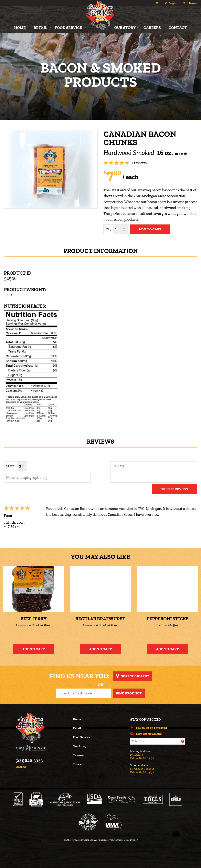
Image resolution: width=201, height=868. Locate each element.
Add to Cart (34, 649)
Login (173, 3)
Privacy (134, 840)
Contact (178, 28)
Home (20, 28)
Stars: (11, 466)
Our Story (125, 28)
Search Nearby (135, 676)
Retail (40, 28)
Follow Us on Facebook (152, 728)
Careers (152, 28)
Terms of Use (121, 840)
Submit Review (175, 489)
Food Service (69, 28)
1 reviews (139, 163)
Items (192, 3)
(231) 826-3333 (29, 760)
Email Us (21, 767)
